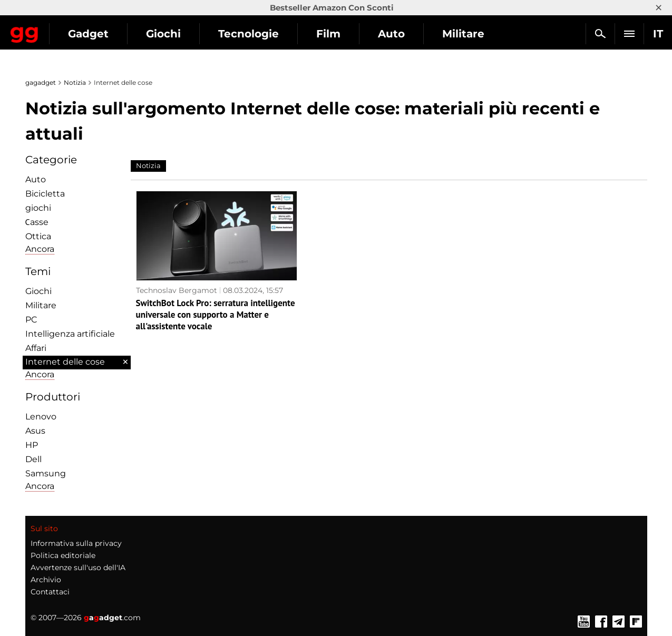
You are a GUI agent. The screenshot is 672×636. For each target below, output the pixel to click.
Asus (35, 431)
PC (31, 320)
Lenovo (41, 417)
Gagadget (71, 29)
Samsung (46, 473)
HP (32, 445)
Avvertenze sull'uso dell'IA (78, 567)
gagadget (41, 82)
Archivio (46, 580)
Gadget (181, 34)
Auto (484, 34)
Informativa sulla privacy (76, 543)
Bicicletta (45, 194)
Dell (33, 459)
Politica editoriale (63, 555)
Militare (41, 305)
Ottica (38, 236)
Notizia (75, 82)
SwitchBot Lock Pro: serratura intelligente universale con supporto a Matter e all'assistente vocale (216, 315)
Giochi (256, 34)
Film (421, 34)
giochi (38, 208)
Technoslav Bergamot (177, 290)
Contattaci (50, 592)
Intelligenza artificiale (70, 334)
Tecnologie (341, 34)
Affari (36, 348)
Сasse (37, 222)
